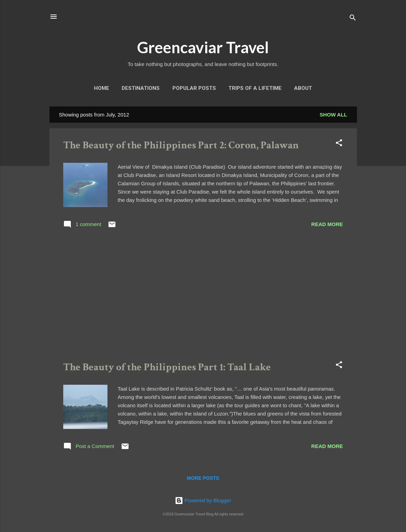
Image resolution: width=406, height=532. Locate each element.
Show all (333, 115)
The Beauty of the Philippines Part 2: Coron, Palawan (181, 145)
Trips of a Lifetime (255, 88)
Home (102, 88)
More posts (203, 478)
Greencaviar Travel (203, 47)
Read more (327, 224)
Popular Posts (194, 88)
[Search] (353, 19)
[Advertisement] (203, 296)
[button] (339, 144)
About (303, 88)
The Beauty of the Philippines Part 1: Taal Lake (167, 367)
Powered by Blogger (203, 500)
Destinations (141, 88)
